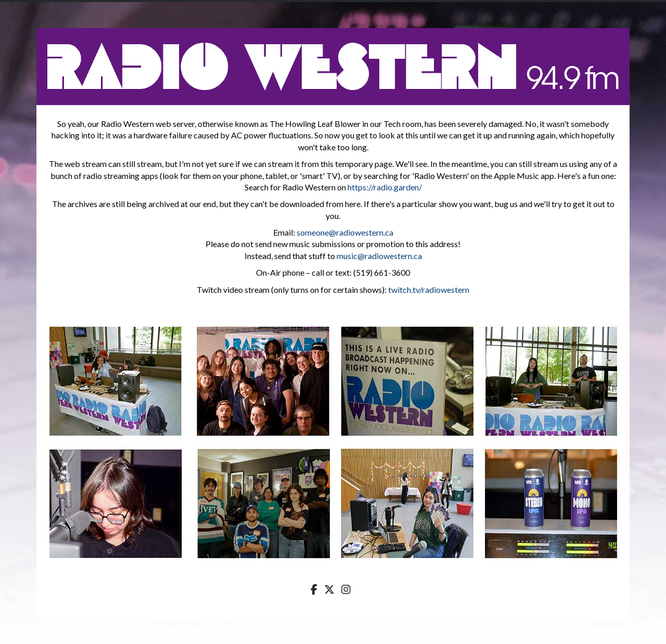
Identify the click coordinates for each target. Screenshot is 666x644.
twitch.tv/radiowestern (429, 289)
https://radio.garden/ (385, 187)
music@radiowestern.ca (379, 256)
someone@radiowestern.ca (345, 232)
